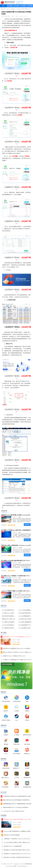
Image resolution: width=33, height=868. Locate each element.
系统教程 (13, 9)
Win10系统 (16, 6)
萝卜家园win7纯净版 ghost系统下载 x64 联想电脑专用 (16, 530)
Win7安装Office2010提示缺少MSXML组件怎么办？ (15, 613)
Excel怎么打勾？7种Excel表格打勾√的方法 (13, 811)
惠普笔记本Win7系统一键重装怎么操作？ (12, 619)
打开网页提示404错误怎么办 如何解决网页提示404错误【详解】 (16, 796)
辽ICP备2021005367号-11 (7, 864)
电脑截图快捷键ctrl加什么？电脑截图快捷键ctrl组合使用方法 (16, 804)
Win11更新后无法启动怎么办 (9, 628)
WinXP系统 (30, 6)
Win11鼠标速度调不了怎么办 (26, 625)
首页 (3, 6)
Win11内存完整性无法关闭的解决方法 (11, 610)
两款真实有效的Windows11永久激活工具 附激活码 (14, 808)
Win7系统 (23, 6)
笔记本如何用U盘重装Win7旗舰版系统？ (12, 616)
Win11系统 (10, 6)
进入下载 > (27, 525)
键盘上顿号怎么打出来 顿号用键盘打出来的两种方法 (15, 800)
